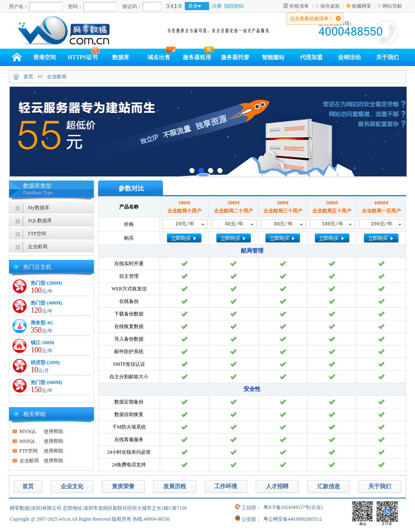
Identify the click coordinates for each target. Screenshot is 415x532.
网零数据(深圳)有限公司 (36, 508)
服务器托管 (235, 57)
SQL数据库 (40, 221)
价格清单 (299, 6)
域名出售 (159, 57)
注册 (217, 6)
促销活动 (349, 57)
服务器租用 (197, 57)
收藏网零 (362, 6)
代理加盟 (311, 57)
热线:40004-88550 (151, 519)
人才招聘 (277, 486)
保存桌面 (330, 6)
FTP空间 (37, 234)
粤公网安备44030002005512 (293, 519)
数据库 (121, 57)
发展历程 (175, 486)
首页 (28, 77)
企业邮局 (57, 77)
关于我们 (387, 57)
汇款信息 (329, 486)
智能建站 (273, 57)
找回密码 (234, 6)
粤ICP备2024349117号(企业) (293, 507)
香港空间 (45, 57)
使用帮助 (41, 431)
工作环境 (226, 486)
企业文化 (72, 486)
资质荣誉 (123, 486)
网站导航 (392, 6)
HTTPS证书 (83, 57)
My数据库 (39, 208)
